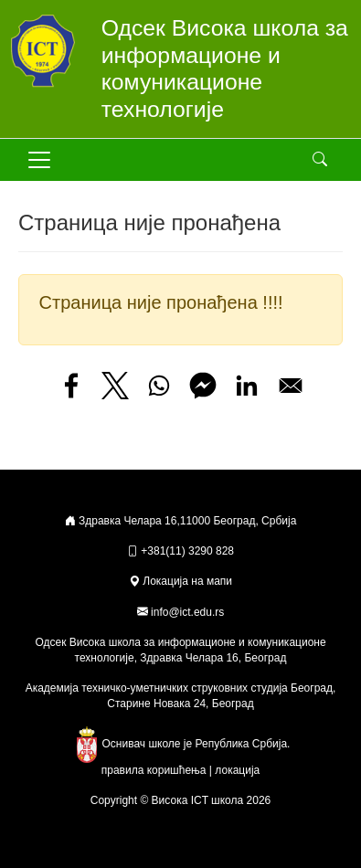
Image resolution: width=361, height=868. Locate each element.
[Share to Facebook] (71, 386)
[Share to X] (115, 386)
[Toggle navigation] (39, 160)
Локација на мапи (180, 581)
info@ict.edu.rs (187, 612)
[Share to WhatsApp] (159, 386)
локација (237, 770)
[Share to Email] (291, 386)
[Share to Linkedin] (247, 386)
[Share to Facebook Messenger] (203, 386)
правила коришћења (154, 770)
